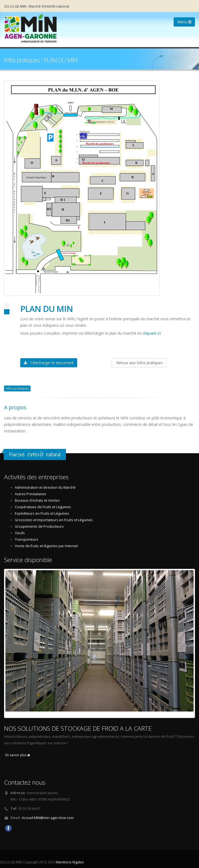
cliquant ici (152, 333)
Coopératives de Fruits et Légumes (43, 507)
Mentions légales (70, 862)
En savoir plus (18, 755)
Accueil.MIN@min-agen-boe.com (48, 818)
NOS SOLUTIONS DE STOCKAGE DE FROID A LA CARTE (78, 728)
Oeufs (20, 533)
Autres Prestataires (31, 494)
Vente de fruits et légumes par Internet (46, 546)
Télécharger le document (49, 363)
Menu (184, 22)
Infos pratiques (17, 388)
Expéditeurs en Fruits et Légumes (42, 513)
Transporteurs (27, 539)
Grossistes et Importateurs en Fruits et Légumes (54, 520)
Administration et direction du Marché (45, 487)
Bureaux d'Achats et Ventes (37, 500)
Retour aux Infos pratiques (139, 363)
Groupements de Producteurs (39, 526)
